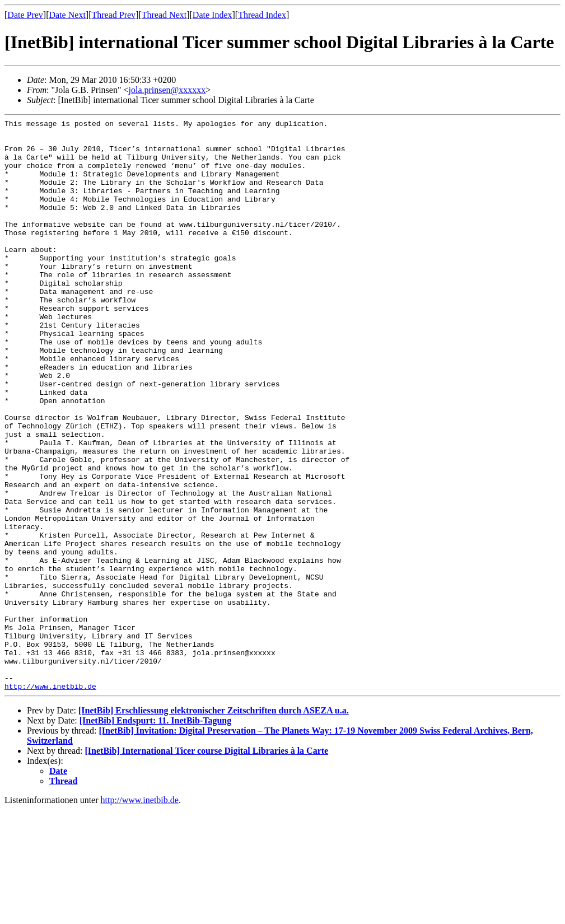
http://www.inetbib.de (50, 800)
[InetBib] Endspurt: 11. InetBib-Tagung (156, 835)
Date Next (67, 15)
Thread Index (262, 15)
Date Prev (25, 15)
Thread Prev (113, 15)
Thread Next (164, 15)
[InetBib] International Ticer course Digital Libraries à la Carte (207, 865)
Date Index (213, 15)
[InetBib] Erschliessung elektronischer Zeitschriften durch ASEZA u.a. (214, 825)
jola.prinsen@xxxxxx (167, 90)
